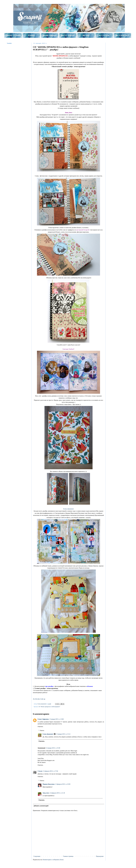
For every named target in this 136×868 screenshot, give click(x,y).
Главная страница (68, 856)
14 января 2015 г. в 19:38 (53, 748)
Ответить (40, 727)
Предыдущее (100, 856)
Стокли (40, 771)
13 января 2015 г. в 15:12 (63, 734)
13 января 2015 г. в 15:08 (56, 719)
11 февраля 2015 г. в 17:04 (50, 771)
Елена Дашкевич (68, 509)
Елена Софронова (43, 719)
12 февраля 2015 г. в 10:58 (63, 784)
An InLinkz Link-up (39, 699)
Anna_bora (46, 793)
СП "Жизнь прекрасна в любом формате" (49, 707)
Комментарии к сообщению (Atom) (53, 860)
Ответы (42, 731)
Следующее (37, 856)
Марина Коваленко (49, 784)
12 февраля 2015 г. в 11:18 (57, 793)
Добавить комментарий (41, 806)
